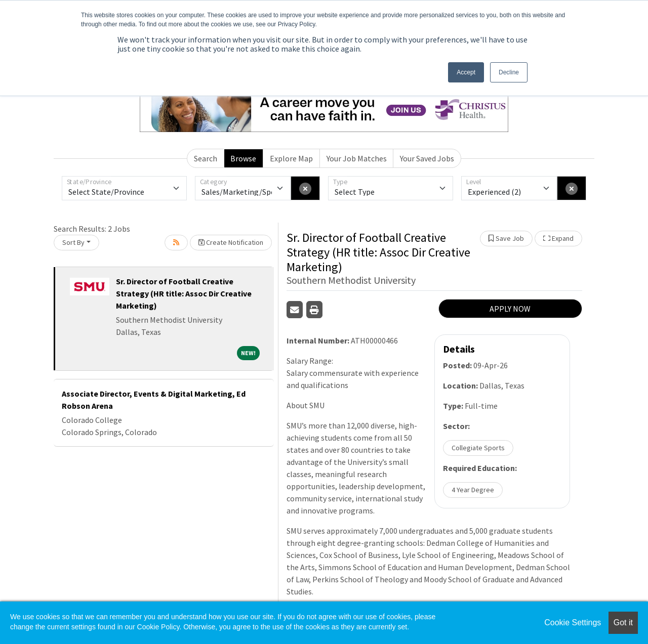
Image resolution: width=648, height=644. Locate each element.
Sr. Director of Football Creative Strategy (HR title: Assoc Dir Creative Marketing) (184, 293)
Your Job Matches (357, 158)
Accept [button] (466, 72)
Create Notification (231, 242)
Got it (623, 622)
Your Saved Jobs (427, 158)
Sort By (73, 242)
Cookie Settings (573, 622)
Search (206, 158)
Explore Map (291, 158)
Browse (243, 158)
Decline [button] (509, 72)
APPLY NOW (510, 309)
